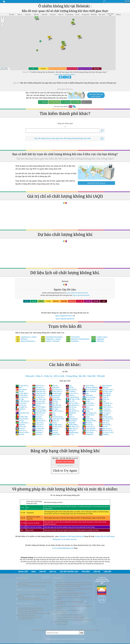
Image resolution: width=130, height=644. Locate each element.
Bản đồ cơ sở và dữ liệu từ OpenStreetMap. (70, 617)
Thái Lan (104, 399)
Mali (69, 415)
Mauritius (71, 421)
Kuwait (53, 432)
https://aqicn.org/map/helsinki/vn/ (65, 74)
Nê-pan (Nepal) (90, 387)
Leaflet (2, 68)
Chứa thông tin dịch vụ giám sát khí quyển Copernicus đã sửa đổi (73, 607)
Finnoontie (73, 337)
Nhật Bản (88, 395)
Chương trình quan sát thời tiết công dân (70, 601)
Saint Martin (89, 428)
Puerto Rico (88, 415)
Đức (19, 387)
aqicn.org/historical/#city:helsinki (77, 293)
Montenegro (72, 432)
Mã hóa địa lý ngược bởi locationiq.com (69, 614)
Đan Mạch (21, 389)
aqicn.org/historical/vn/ (64, 316)
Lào (69, 386)
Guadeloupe (55, 393)
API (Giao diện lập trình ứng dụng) (29, 617)
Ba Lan (20, 421)
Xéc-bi (103, 426)
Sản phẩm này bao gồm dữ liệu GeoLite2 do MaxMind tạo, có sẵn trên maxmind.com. (73, 589)
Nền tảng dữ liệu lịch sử (26, 619)
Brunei (20, 434)
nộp (82, 633)
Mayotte (70, 423)
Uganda (104, 415)
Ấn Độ (20, 391)
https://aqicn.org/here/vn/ (65, 89)
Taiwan (104, 387)
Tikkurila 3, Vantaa (51, 339)
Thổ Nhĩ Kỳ (105, 393)
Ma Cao (70, 401)
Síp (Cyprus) (105, 386)
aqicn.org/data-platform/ (65, 319)
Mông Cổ (71, 430)
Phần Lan (88, 409)
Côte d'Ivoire (39, 413)
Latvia (70, 387)
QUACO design (61, 624)
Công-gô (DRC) (39, 411)
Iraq (52, 415)
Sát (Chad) (88, 432)
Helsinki (21, 339)
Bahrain (20, 424)
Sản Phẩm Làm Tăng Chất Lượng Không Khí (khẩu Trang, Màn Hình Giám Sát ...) (33, 614)
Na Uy (70, 434)
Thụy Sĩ (104, 397)
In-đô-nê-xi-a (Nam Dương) (56, 412)
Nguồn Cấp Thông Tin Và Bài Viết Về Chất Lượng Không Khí (33, 595)
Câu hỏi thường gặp (25, 604)
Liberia (70, 395)
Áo (18, 411)
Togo (103, 401)
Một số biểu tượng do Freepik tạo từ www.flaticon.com (67, 611)
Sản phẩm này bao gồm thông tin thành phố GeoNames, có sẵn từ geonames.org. (70, 594)
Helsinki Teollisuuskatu (78, 339)
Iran (52, 413)
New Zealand (89, 391)
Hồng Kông (55, 399)
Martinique (72, 419)
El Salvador (38, 428)
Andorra (20, 409)
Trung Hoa (105, 405)
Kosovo (53, 430)
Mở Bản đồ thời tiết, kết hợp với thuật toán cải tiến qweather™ (72, 598)
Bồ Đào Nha (22, 417)
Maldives (71, 413)
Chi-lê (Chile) (39, 407)
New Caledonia (90, 389)
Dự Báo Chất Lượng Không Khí (28, 611)
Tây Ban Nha (106, 391)
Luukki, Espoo (99, 337)
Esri (7, 69)
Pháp (86, 411)
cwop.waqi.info (60, 603)
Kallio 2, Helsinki (50, 341)
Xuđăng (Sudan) (104, 435)
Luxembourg (72, 397)
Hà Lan (53, 401)
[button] (2, 18)
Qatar (86, 417)
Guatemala (55, 395)
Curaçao (37, 417)
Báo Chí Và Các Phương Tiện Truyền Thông (32, 586)
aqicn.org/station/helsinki (81, 295)
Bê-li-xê (20, 428)
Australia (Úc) (22, 413)
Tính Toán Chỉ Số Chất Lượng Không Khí (31, 609)
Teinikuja (98, 341)
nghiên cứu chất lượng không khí (31, 590)
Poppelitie (98, 339)
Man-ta (70, 417)
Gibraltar (54, 387)
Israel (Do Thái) (57, 419)
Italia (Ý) (54, 421)
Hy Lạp (53, 409)
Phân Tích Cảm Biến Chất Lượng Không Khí (32, 599)
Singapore (88, 434)
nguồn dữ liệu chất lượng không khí (30, 608)
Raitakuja (72, 341)
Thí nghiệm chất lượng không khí (29, 598)
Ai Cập (20, 399)
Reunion (87, 423)
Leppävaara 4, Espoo (26, 337)
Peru (86, 407)
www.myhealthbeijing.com (63, 548)
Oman (86, 401)
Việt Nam (104, 421)
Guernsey (54, 397)
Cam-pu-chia (39, 401)
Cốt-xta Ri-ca (39, 395)
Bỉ (18, 415)
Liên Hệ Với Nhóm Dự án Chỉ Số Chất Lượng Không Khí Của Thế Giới (34, 583)
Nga (86, 393)
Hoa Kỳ (53, 403)
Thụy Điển (105, 395)
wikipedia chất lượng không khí (71, 536)
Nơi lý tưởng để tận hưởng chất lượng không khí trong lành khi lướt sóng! (73, 620)
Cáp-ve (36, 405)
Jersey (53, 423)
